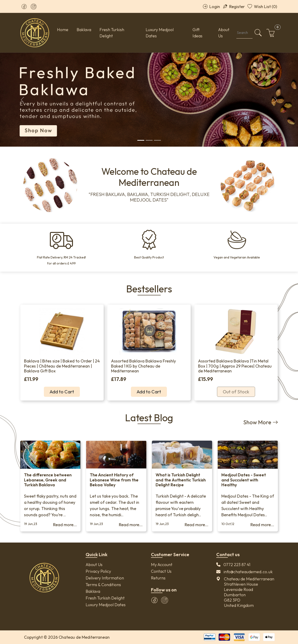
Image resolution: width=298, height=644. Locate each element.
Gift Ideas (197, 33)
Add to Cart (62, 392)
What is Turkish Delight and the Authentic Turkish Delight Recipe (181, 480)
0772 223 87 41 (237, 565)
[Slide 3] (157, 140)
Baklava (84, 30)
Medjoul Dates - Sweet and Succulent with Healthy (244, 480)
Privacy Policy (98, 571)
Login (211, 7)
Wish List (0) (262, 7)
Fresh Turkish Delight (112, 33)
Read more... (65, 525)
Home (63, 30)
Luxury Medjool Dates (160, 33)
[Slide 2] (149, 140)
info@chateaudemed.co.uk (248, 572)
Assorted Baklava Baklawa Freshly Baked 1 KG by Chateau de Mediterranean (143, 366)
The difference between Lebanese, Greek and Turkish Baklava (48, 480)
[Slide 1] (141, 140)
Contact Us (161, 571)
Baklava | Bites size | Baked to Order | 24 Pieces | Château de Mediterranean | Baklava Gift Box (62, 366)
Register (234, 7)
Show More (261, 422)
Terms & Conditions (103, 585)
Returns (158, 578)
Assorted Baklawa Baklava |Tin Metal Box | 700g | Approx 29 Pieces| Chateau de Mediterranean (235, 366)
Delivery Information (105, 578)
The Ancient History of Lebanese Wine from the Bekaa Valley (114, 480)
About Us (224, 33)
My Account (162, 565)
